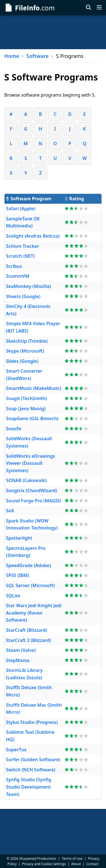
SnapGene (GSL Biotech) (32, 418)
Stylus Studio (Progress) (32, 722)
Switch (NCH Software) (31, 770)
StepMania (18, 660)
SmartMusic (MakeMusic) (34, 388)
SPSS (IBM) (18, 575)
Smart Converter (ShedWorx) (24, 375)
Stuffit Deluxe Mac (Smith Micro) (34, 709)
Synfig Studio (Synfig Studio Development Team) (29, 787)
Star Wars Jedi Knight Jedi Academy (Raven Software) (34, 613)
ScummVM (18, 276)
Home (12, 56)
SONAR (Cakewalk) (26, 480)
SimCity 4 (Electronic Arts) (28, 310)
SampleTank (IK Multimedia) (23, 222)
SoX (10, 511)
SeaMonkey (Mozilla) (28, 286)
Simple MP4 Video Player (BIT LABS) (33, 327)
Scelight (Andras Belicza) (33, 236)
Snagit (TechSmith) (26, 398)
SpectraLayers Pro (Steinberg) (26, 552)
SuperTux (16, 750)
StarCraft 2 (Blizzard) (28, 640)
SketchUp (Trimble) (27, 341)
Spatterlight (19, 538)
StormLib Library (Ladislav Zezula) (24, 674)
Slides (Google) (22, 361)
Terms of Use (72, 859)
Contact (92, 864)
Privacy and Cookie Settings (44, 864)
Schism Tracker (22, 246)
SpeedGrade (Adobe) (28, 565)
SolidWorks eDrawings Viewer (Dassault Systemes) (31, 463)
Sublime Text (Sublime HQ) (30, 736)
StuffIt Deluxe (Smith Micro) (29, 691)
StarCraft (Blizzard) (27, 630)
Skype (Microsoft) (25, 351)
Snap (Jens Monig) (26, 409)
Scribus (14, 266)
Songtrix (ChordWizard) (32, 491)
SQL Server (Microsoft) (30, 585)
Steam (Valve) (21, 650)
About (76, 864)
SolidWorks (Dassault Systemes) (29, 442)
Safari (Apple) (21, 209)
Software (38, 56)
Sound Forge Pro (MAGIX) (34, 501)
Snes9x (14, 429)
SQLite (13, 596)
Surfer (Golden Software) (33, 759)
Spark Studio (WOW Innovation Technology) (32, 524)
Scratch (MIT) (20, 256)
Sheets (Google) (23, 296)
